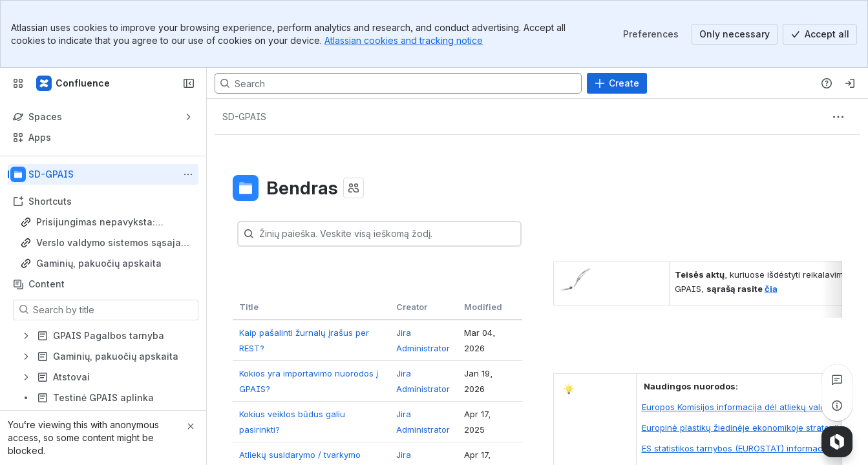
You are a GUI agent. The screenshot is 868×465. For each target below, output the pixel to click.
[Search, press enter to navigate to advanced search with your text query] (398, 83)
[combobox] (286, 234)
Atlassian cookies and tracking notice (404, 40)
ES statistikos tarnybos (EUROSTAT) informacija (737, 448)
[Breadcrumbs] (244, 117)
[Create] (617, 83)
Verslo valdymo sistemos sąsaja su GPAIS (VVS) (109, 243)
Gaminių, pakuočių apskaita (99, 263)
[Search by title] (113, 310)
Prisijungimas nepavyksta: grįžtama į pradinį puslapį (96, 222)
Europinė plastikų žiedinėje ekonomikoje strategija (743, 428)
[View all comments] (837, 380)
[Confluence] (74, 83)
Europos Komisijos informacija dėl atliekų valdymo (742, 407)
